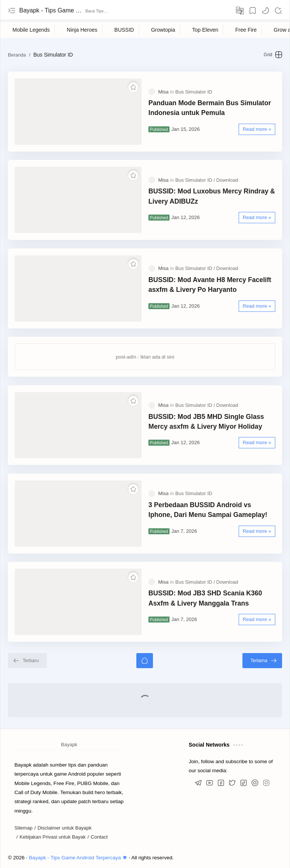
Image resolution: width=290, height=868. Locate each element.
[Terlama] (262, 661)
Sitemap (23, 828)
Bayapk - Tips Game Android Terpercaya (51, 10)
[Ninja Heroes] (82, 30)
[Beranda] (145, 661)
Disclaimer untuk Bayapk (65, 828)
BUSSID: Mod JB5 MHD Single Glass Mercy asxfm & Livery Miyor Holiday (206, 422)
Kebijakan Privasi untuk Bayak (53, 837)
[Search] (278, 11)
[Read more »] (257, 129)
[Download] (227, 180)
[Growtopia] (163, 30)
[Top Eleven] (205, 30)
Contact (99, 837)
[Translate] (240, 11)
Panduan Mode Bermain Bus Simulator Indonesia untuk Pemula (210, 108)
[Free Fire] (246, 30)
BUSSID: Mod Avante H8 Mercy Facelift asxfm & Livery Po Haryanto (210, 285)
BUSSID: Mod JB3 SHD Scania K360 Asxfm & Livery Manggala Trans (205, 598)
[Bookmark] (253, 11)
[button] (265, 11)
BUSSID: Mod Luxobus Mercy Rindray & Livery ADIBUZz (212, 196)
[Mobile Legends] (31, 30)
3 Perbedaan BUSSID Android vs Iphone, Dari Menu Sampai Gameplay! (208, 510)
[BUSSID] (124, 30)
